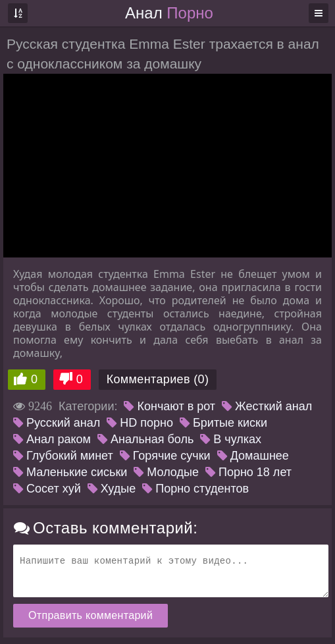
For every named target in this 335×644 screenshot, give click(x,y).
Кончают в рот (169, 406)
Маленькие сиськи (70, 472)
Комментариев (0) (158, 379)
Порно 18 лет (248, 472)
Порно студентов (195, 489)
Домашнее (253, 456)
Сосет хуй (47, 489)
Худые (112, 489)
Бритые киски (223, 423)
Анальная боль (145, 439)
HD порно (140, 423)
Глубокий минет (63, 456)
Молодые (166, 472)
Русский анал (57, 423)
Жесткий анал (267, 406)
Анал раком (52, 439)
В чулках (231, 439)
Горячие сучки (165, 456)
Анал (169, 13)
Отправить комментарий (90, 615)
